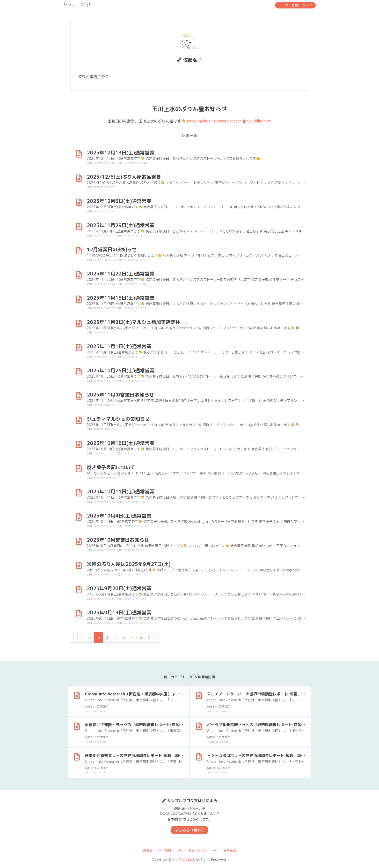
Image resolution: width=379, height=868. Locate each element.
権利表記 (230, 850)
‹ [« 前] (74, 637)
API (215, 850)
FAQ (180, 850)
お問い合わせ (198, 850)
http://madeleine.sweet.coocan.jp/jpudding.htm (229, 121)
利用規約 (165, 850)
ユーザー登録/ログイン (295, 5)
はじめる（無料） (190, 830)
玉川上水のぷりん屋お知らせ (189, 109)
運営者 (148, 850)
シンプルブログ (77, 5)
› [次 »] (157, 637)
